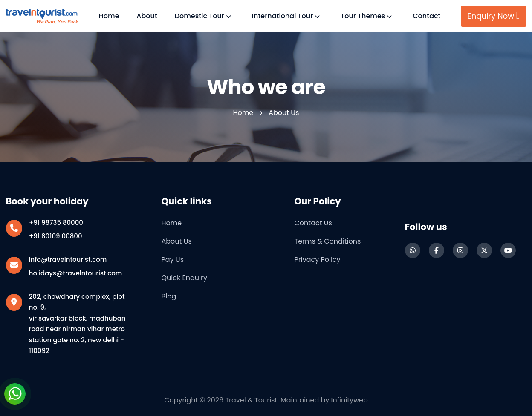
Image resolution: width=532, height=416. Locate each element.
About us (284, 113)
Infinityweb (350, 400)
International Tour (283, 16)
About (147, 16)
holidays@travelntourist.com (76, 273)
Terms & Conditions (328, 241)
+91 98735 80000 (56, 222)
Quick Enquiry (184, 278)
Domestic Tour (199, 16)
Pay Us (173, 260)
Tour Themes (363, 16)
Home (109, 16)
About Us (177, 241)
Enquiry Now (493, 16)
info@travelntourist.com (68, 260)
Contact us (313, 223)
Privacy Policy (318, 260)
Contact (426, 16)
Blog (169, 296)
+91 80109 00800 (56, 236)
